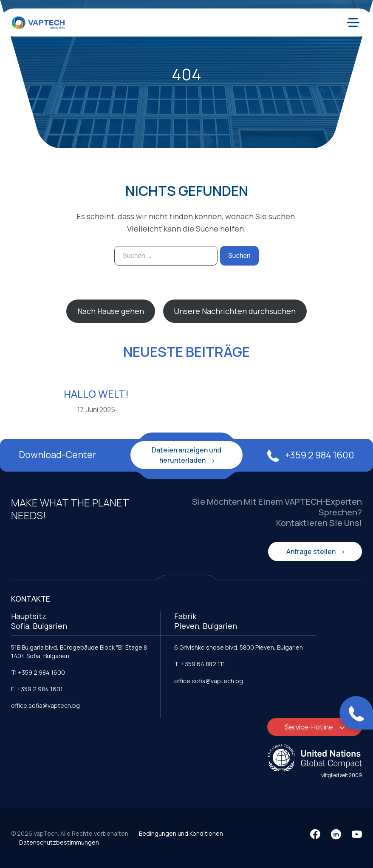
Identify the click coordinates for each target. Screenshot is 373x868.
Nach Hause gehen (111, 311)
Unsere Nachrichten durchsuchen (235, 311)
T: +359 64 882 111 (200, 664)
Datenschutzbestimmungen (59, 842)
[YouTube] (357, 834)
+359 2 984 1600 (311, 455)
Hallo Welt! (96, 394)
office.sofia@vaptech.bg (45, 705)
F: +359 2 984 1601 (37, 689)
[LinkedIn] (336, 834)
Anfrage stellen (312, 551)
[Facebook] (315, 834)
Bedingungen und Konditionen (181, 833)
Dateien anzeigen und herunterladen (186, 455)
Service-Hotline (309, 727)
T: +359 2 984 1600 (38, 672)
